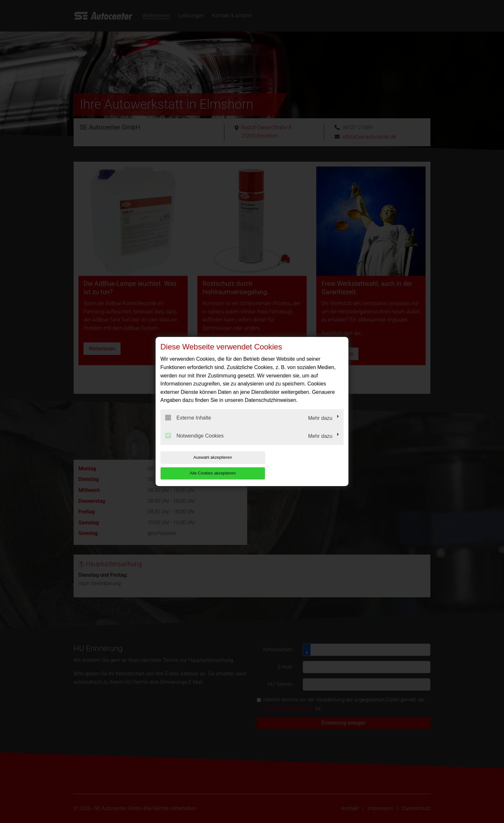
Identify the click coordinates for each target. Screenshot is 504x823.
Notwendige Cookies (194, 443)
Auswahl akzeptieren (202, 465)
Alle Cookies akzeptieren (302, 465)
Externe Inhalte (188, 426)
